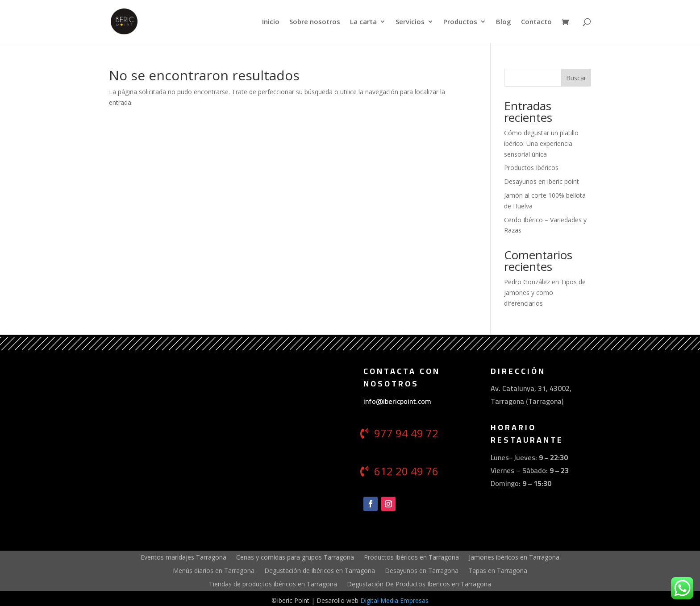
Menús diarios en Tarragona (214, 570)
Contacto (536, 22)
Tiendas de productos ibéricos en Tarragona (273, 583)
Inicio (271, 22)
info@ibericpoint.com (397, 401)
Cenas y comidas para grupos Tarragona (295, 557)
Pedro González (527, 282)
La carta (363, 22)
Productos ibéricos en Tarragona (411, 557)
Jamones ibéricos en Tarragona (514, 557)
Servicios (410, 22)
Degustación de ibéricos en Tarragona (320, 570)
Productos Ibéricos (531, 168)
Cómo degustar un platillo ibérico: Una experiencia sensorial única (541, 143)
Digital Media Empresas (394, 600)
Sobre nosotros (315, 22)
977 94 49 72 (406, 433)
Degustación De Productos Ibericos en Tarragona (419, 583)
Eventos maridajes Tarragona (183, 557)
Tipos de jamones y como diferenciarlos (545, 293)
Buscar (576, 78)
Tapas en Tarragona (498, 570)
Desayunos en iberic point (542, 181)
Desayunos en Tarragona (422, 570)
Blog (504, 22)
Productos (460, 22)
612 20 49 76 (406, 471)
